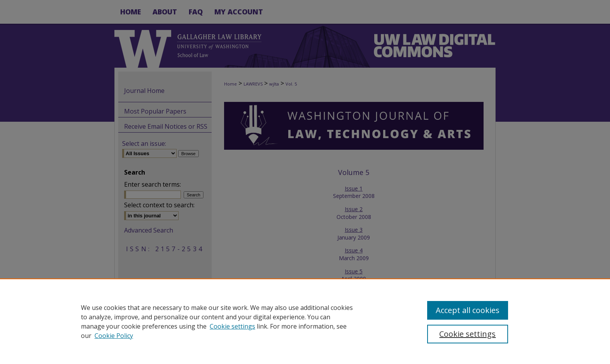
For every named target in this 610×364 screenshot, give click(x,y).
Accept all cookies (468, 310)
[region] (305, 321)
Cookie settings (232, 326)
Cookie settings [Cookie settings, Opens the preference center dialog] (467, 334)
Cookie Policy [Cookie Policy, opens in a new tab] (114, 336)
